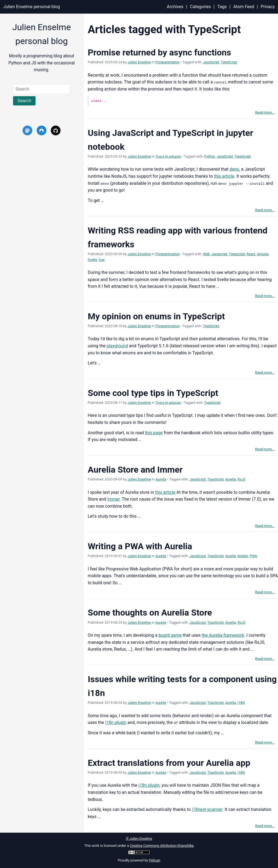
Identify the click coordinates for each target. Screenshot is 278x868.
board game (170, 635)
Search (24, 101)
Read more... (265, 112)
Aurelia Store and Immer (135, 469)
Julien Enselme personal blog (31, 7)
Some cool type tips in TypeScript (153, 393)
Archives (175, 7)
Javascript (219, 254)
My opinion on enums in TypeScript (156, 316)
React (251, 254)
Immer (113, 499)
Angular (263, 254)
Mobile (243, 556)
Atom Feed (244, 7)
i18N (241, 703)
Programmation (168, 62)
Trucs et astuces (168, 156)
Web (206, 254)
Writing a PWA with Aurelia (140, 546)
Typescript (237, 254)
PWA (253, 556)
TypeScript (229, 62)
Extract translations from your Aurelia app (169, 763)
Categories (200, 7)
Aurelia (161, 479)
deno (234, 169)
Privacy (268, 7)
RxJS (241, 479)
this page (154, 433)
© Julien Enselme (139, 838)
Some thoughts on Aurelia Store (150, 613)
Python (210, 156)
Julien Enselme (139, 62)
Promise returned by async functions (159, 52)
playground (117, 346)
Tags (222, 7)
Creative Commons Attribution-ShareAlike (162, 846)
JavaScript (211, 62)
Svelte (92, 259)
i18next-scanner (207, 809)
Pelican (155, 860)
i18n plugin (116, 722)
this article (224, 176)
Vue (102, 259)
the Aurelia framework (223, 635)
